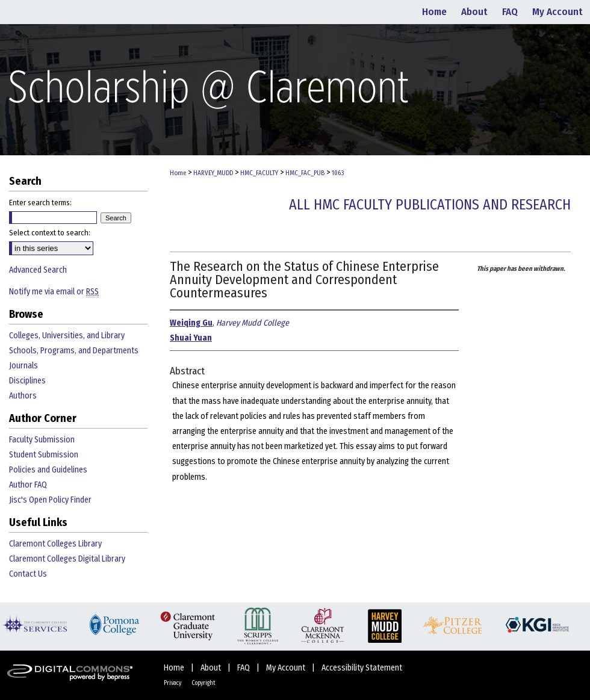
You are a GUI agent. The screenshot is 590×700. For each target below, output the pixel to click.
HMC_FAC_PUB (305, 173)
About (212, 668)
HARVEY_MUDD (213, 173)
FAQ (244, 668)
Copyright (203, 683)
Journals (23, 366)
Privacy (173, 683)
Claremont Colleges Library (55, 544)
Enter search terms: (40, 203)
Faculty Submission (42, 440)
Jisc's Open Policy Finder (50, 500)
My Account (287, 668)
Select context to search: (50, 233)
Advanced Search (38, 270)
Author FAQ (28, 485)
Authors (23, 396)
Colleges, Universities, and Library (67, 336)
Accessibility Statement (362, 668)
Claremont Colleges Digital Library (67, 559)
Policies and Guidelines (48, 470)
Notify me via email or (54, 292)
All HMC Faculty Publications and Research (430, 205)
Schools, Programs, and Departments (74, 351)
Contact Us (28, 574)
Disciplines (27, 381)
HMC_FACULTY (259, 173)
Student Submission (44, 455)
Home (178, 173)
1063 (338, 173)
